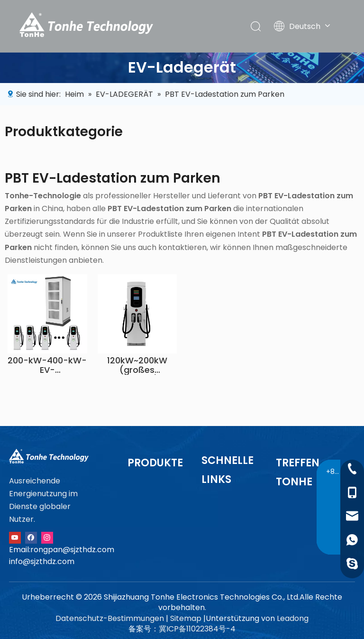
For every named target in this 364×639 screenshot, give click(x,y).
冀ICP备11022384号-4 (197, 629)
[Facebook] (31, 537)
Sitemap (186, 618)
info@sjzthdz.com (42, 561)
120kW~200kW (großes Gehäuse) (137, 365)
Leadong (293, 618)
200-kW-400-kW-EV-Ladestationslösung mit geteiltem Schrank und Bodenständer (47, 365)
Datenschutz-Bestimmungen (110, 618)
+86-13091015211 (334, 472)
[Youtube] (15, 537)
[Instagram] (47, 537)
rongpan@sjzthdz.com (72, 550)
